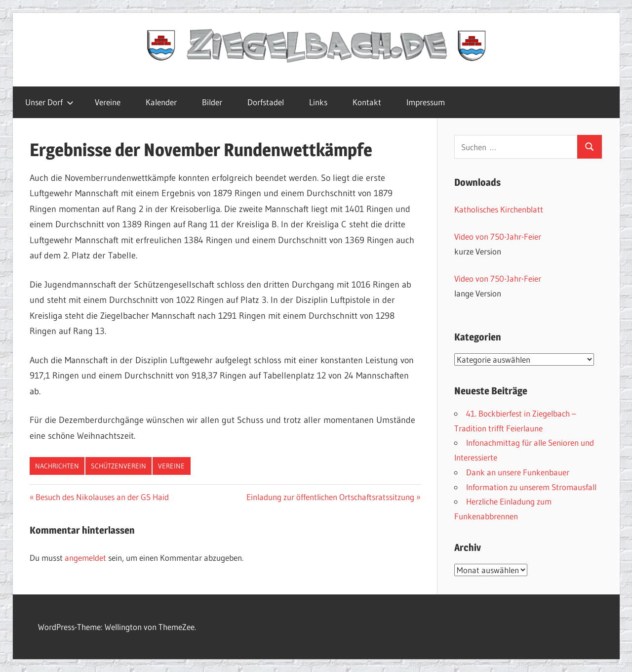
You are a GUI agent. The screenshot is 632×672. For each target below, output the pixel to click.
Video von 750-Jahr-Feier (498, 236)
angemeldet (85, 558)
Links (318, 102)
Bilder (212, 102)
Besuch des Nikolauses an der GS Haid (102, 497)
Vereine (108, 102)
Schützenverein (118, 466)
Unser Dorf (49, 102)
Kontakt (367, 102)
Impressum (426, 102)
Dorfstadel (266, 102)
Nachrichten (57, 466)
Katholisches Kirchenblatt (499, 209)
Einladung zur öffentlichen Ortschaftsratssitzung (330, 497)
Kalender (161, 102)
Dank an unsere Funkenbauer (518, 472)
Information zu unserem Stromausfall (531, 487)
